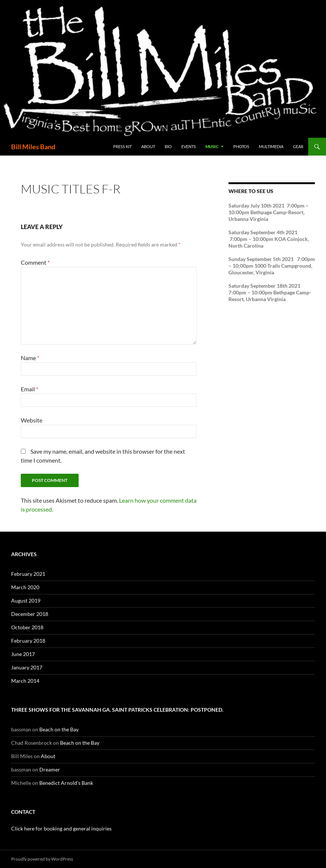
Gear (298, 146)
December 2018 (30, 614)
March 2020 (25, 587)
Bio (168, 146)
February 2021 (28, 574)
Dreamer (50, 769)
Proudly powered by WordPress (42, 859)
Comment (35, 262)
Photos (241, 146)
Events (189, 146)
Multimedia (271, 146)
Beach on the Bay (59, 729)
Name (30, 358)
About (148, 146)
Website (32, 420)
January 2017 (27, 667)
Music (212, 146)
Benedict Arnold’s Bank (66, 783)
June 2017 (23, 654)
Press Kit (122, 146)
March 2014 (25, 681)
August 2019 (26, 601)
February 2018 (28, 641)
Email (29, 389)
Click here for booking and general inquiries (61, 828)
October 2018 (27, 627)
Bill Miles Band (33, 147)
